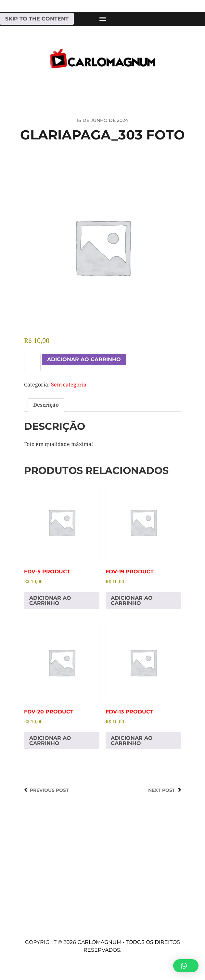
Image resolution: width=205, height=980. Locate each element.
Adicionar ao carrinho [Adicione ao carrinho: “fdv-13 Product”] (132, 741)
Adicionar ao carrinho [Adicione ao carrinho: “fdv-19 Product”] (132, 601)
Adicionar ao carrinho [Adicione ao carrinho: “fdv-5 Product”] (50, 601)
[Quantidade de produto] (32, 362)
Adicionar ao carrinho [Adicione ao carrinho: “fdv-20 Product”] (50, 741)
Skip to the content (37, 19)
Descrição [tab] (46, 405)
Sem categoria (69, 385)
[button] (186, 966)
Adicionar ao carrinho (84, 359)
